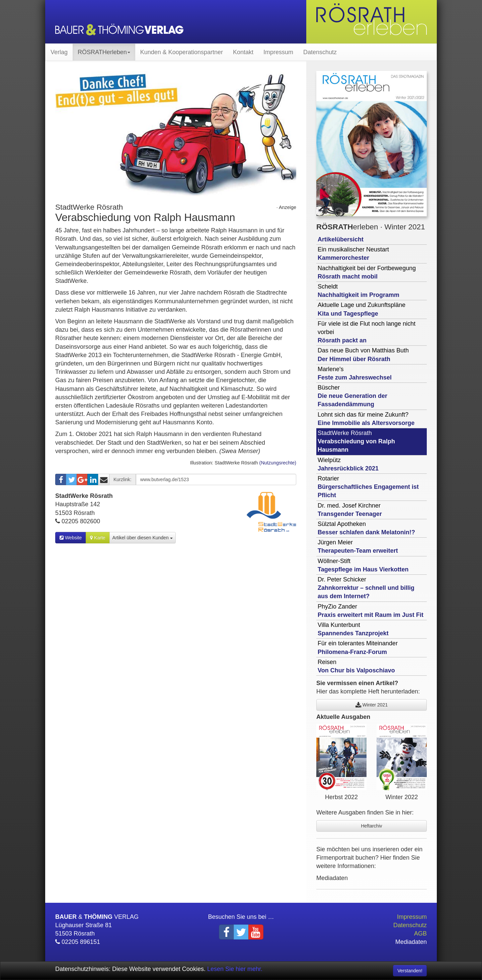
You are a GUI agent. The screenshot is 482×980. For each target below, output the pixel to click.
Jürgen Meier (358, 547)
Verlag (59, 52)
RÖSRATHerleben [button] (104, 52)
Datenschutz (320, 52)
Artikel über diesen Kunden (143, 538)
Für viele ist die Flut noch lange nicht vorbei (367, 332)
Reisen (356, 666)
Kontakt (243, 52)
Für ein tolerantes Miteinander (358, 647)
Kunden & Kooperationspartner (182, 52)
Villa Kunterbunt (353, 629)
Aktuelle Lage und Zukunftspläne (361, 309)
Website (71, 538)
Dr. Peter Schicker (366, 588)
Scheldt (358, 291)
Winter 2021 (372, 705)
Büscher (352, 396)
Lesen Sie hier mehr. (235, 969)
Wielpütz (348, 464)
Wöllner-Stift (363, 565)
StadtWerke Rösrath (356, 441)
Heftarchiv (371, 826)
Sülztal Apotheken (366, 528)
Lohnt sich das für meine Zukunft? (366, 419)
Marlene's (355, 373)
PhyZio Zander (371, 611)
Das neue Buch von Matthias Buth (363, 355)
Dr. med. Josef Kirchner (350, 510)
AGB (420, 934)
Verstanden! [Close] (410, 971)
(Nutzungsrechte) (278, 463)
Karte (98, 538)
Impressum (278, 52)
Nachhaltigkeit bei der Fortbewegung (367, 272)
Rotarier (368, 487)
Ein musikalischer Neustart (353, 254)
